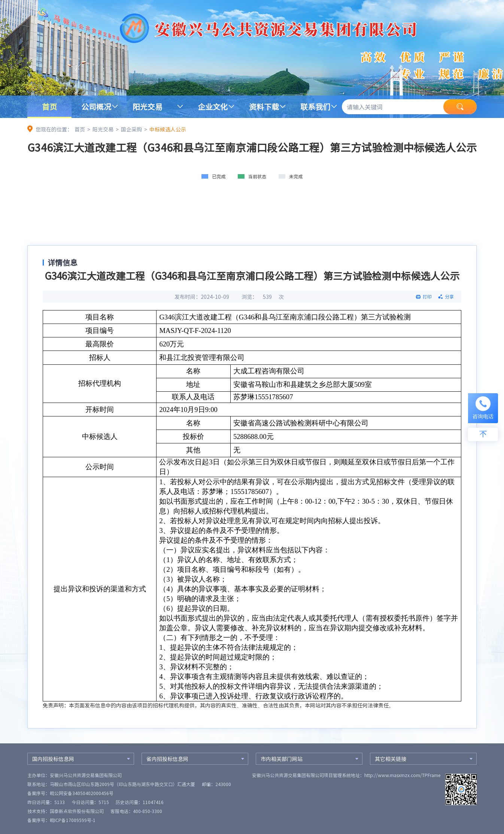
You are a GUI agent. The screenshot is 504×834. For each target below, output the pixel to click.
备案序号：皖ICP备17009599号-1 (61, 820)
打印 (427, 297)
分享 (449, 297)
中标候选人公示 (168, 129)
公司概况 (96, 107)
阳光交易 (148, 107)
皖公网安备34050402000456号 (82, 793)
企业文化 (213, 107)
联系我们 (315, 107)
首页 (49, 107)
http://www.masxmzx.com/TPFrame (402, 775)
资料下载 (264, 107)
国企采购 (131, 129)
